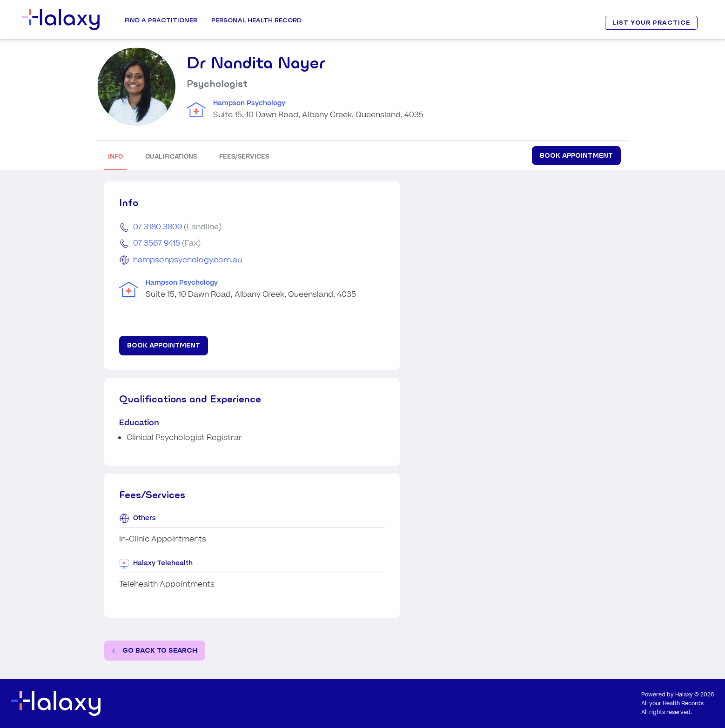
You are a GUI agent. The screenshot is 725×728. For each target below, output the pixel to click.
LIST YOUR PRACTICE (651, 23)
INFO (115, 157)
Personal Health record (256, 20)
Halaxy (684, 695)
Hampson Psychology (249, 103)
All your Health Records (672, 704)
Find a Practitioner (161, 20)
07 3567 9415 (157, 243)
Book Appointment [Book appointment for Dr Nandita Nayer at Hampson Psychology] (576, 155)
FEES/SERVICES (244, 157)
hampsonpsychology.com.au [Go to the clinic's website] (188, 260)
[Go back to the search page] (155, 651)
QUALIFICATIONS (171, 157)
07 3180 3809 (158, 227)
